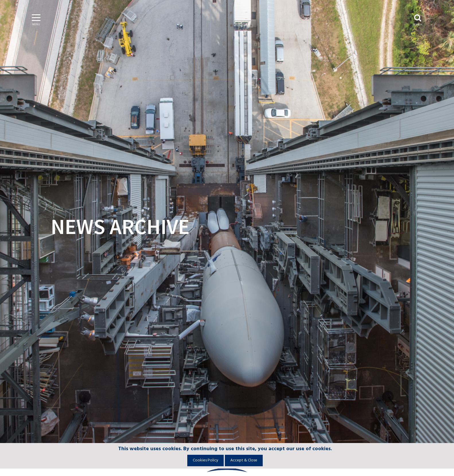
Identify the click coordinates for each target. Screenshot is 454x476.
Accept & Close (244, 460)
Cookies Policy (205, 460)
